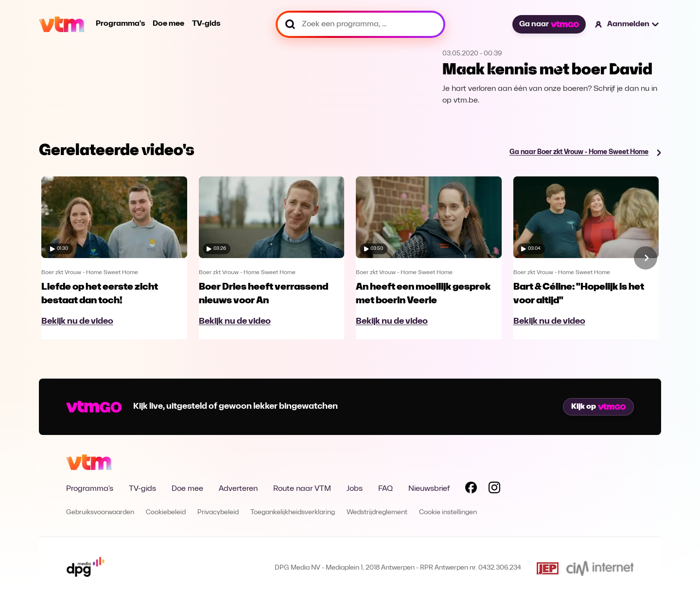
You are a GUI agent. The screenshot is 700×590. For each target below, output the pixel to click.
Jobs (355, 489)
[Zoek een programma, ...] (360, 24)
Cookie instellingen (448, 512)
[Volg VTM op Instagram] (494, 489)
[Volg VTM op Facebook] (471, 489)
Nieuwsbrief (429, 489)
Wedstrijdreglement (377, 512)
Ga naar (549, 24)
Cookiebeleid (166, 512)
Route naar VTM (302, 489)
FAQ (385, 489)
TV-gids (206, 24)
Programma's (120, 24)
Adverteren (238, 489)
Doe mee (168, 24)
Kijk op (598, 407)
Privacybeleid (218, 512)
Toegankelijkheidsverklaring (293, 512)
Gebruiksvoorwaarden (100, 512)
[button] (627, 24)
